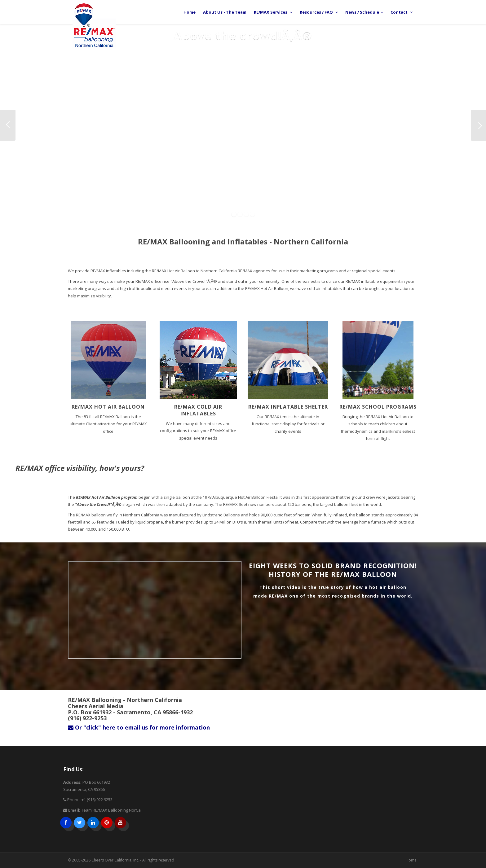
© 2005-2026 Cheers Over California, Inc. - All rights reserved (121, 860)
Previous (8, 125)
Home (411, 860)
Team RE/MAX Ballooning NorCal (111, 810)
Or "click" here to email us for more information (139, 727)
